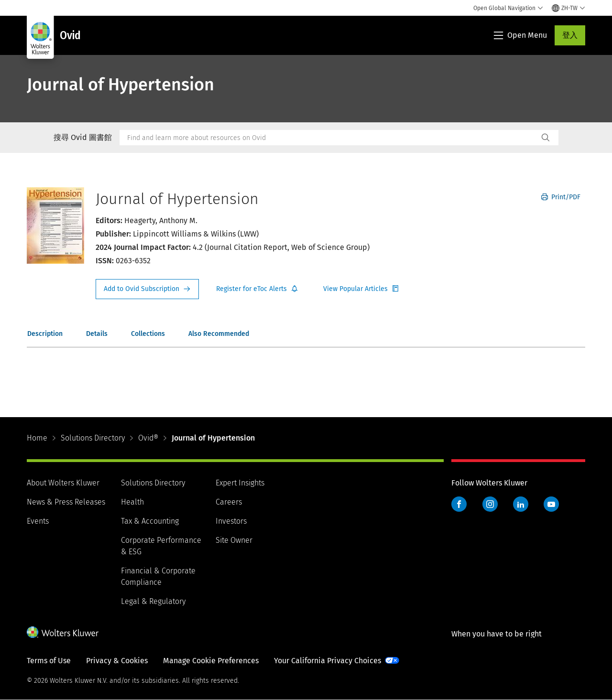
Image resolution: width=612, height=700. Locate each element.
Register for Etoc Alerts (257, 289)
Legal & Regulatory (153, 601)
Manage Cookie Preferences (211, 661)
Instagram (490, 504)
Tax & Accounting (150, 521)
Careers (229, 502)
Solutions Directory (93, 438)
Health (132, 502)
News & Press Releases (66, 502)
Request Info (147, 289)
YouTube (551, 504)
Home (37, 438)
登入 (570, 35)
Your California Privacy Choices (328, 661)
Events (38, 521)
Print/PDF (561, 197)
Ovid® (148, 438)
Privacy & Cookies (117, 661)
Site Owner (234, 540)
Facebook (459, 504)
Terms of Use (49, 661)
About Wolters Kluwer (63, 483)
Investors (231, 521)
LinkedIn (521, 504)
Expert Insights (240, 483)
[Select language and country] (568, 8)
